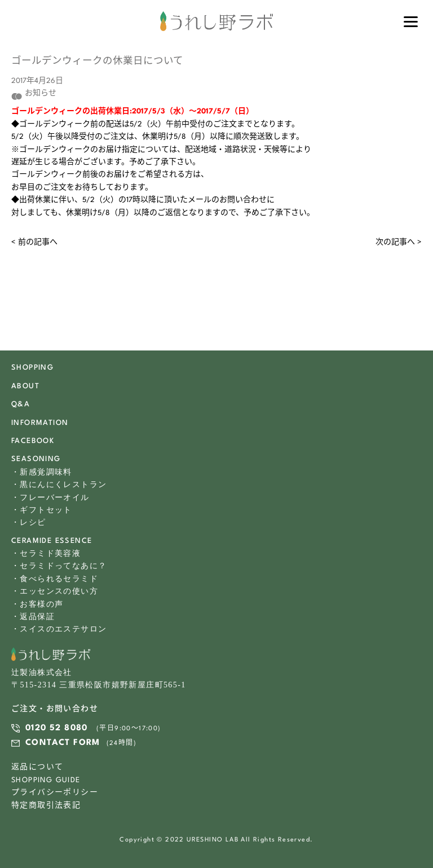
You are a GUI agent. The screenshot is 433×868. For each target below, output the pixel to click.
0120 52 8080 (57, 728)
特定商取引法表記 (46, 806)
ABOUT (25, 386)
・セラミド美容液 (46, 553)
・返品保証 (33, 617)
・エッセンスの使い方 (55, 591)
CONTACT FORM (63, 743)
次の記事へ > (399, 242)
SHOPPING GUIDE (46, 780)
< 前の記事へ (34, 242)
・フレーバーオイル (50, 497)
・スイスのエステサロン (59, 629)
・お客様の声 (37, 604)
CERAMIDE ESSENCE (52, 541)
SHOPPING (32, 368)
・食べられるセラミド (55, 579)
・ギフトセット (42, 510)
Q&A (21, 404)
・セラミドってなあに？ (59, 566)
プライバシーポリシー (55, 793)
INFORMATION (40, 423)
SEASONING (36, 459)
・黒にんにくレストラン (59, 485)
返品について (37, 767)
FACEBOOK (33, 441)
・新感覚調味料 (42, 472)
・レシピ (29, 522)
